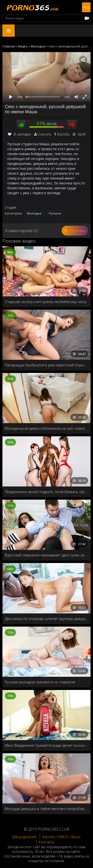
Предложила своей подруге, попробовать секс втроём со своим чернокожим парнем (46, 492)
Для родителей (24, 837)
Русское (55, 213)
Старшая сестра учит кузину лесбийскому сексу (46, 302)
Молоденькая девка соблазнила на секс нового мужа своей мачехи (46, 428)
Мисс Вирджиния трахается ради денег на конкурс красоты (46, 745)
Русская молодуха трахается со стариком (40, 682)
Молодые (34, 213)
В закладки (19, 134)
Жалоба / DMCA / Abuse (62, 837)
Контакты (47, 842)
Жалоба (63, 134)
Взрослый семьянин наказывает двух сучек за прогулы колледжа (46, 555)
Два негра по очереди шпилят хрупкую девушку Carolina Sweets (46, 619)
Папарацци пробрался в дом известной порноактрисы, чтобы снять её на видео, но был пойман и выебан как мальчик (46, 365)
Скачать (45, 134)
